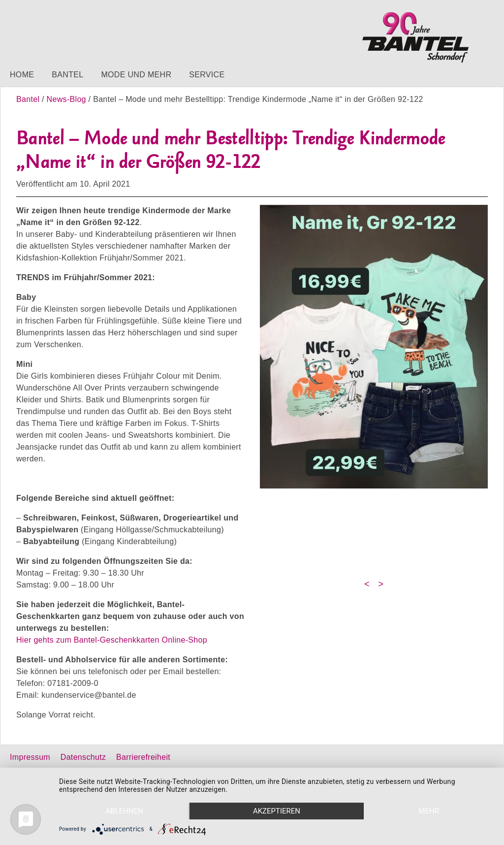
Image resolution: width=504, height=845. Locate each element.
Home (22, 75)
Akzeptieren (277, 811)
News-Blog (66, 99)
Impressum (30, 757)
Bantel (67, 75)
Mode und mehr (136, 75)
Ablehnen (124, 811)
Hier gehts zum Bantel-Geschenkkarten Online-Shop (112, 640)
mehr (429, 811)
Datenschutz (83, 757)
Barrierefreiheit (143, 757)
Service (207, 75)
